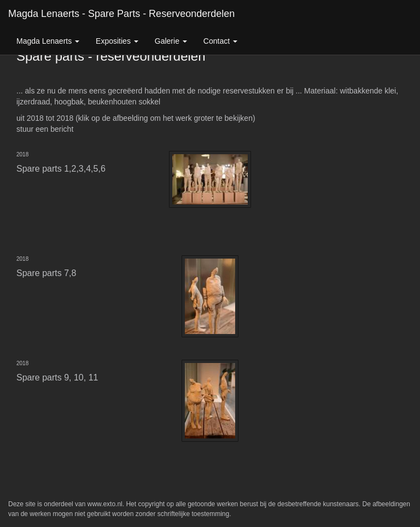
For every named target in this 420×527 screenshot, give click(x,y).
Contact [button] (220, 41)
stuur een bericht (45, 129)
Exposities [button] (117, 41)
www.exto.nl (105, 504)
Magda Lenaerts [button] (48, 41)
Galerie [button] (171, 41)
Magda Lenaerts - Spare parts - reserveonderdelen (121, 14)
